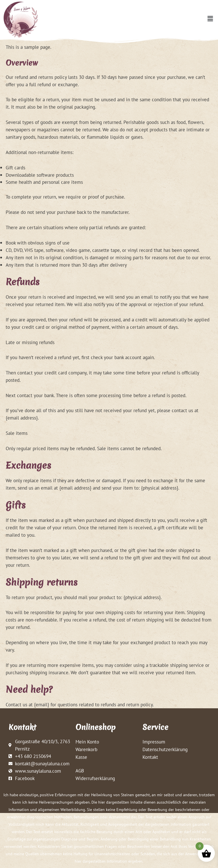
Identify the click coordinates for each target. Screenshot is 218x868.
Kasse (81, 757)
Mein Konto (87, 742)
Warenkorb (86, 749)
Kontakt (150, 757)
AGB (80, 771)
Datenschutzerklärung (165, 749)
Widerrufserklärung (95, 778)
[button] (210, 19)
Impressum (154, 742)
